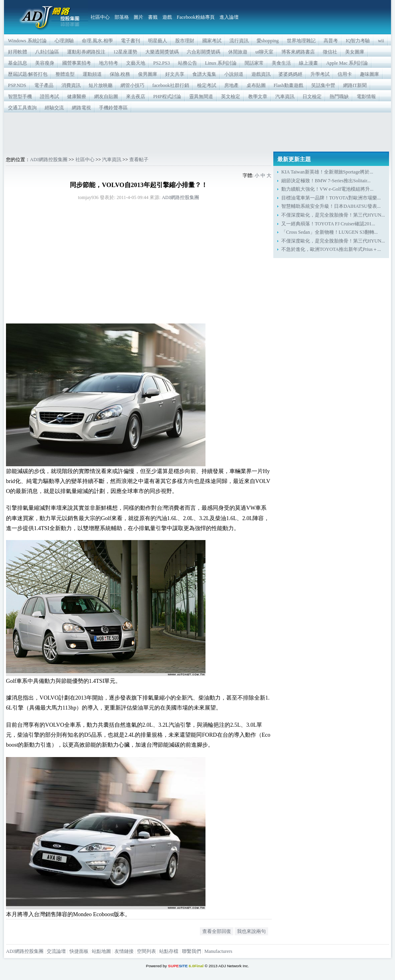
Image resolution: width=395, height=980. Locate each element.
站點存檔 (169, 951)
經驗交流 (54, 108)
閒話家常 (254, 63)
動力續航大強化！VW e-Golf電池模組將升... (327, 189)
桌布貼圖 (256, 85)
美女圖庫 (355, 52)
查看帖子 (139, 160)
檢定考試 (207, 85)
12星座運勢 (125, 52)
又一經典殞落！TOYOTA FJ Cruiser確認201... (328, 224)
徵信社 (330, 52)
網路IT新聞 (355, 85)
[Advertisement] (197, 132)
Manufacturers (218, 951)
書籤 (153, 17)
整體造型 (65, 74)
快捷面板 (79, 951)
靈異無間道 (201, 97)
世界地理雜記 (301, 41)
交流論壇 (56, 951)
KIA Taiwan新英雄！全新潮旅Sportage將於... (327, 172)
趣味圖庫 (369, 74)
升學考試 (320, 74)
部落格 (122, 17)
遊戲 (167, 17)
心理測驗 (64, 41)
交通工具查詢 (22, 108)
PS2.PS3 (162, 63)
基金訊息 (18, 63)
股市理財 (185, 41)
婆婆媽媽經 (290, 74)
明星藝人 (158, 41)
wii (381, 41)
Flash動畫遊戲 (288, 85)
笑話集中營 (323, 85)
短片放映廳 (101, 85)
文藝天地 (136, 63)
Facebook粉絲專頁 (196, 17)
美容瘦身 (45, 63)
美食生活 (281, 63)
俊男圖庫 (148, 74)
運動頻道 (92, 74)
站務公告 (188, 63)
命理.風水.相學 (97, 41)
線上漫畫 (308, 63)
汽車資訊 (285, 97)
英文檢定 (231, 97)
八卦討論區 (47, 52)
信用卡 (345, 74)
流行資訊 (239, 41)
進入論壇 (229, 17)
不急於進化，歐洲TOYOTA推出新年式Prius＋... (331, 249)
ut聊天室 (264, 52)
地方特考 (109, 63)
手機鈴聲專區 (113, 108)
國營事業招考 (77, 63)
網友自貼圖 (106, 97)
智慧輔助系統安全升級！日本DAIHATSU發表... (331, 206)
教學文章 (258, 97)
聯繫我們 (192, 951)
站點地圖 (101, 951)
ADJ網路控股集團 (49, 160)
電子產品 (44, 85)
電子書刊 (130, 41)
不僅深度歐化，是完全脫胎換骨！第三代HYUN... (333, 215)
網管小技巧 (132, 85)
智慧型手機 (20, 97)
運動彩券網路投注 (86, 52)
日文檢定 (312, 97)
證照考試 (49, 97)
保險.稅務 (120, 74)
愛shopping (268, 41)
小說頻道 (234, 74)
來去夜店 (136, 97)
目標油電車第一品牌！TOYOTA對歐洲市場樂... (331, 198)
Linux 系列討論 (221, 63)
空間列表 (146, 951)
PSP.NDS (17, 85)
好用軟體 (18, 52)
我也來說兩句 (251, 931)
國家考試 (212, 41)
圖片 (138, 17)
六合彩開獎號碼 (203, 52)
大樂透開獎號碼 (162, 52)
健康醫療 (77, 97)
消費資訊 (71, 85)
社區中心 (100, 17)
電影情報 (366, 97)
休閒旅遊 (238, 52)
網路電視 (81, 108)
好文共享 (175, 74)
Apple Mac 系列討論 (347, 63)
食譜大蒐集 (204, 74)
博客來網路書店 (298, 52)
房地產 (231, 85)
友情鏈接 (124, 951)
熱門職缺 (339, 97)
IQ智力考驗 (358, 41)
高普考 (331, 41)
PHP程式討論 (167, 97)
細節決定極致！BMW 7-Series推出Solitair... (326, 181)
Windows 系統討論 (27, 41)
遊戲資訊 (261, 74)
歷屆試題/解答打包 (28, 74)
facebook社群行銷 (171, 85)
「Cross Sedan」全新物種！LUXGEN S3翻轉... (330, 232)
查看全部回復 (217, 931)
